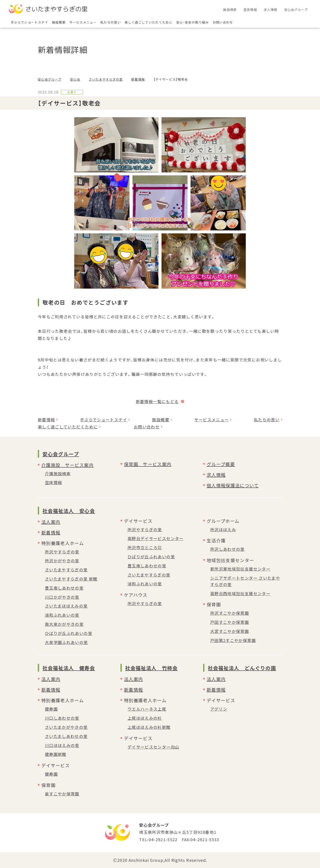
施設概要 (161, 420)
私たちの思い (267, 420)
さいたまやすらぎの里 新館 (71, 579)
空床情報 (53, 482)
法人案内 (51, 522)
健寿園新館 (56, 754)
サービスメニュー (211, 420)
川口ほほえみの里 (62, 745)
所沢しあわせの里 (227, 549)
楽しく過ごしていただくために (68, 427)
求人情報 (216, 475)
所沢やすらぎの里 (62, 552)
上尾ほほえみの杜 (145, 718)
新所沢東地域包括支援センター (240, 569)
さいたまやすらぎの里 (106, 79)
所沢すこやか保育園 (230, 613)
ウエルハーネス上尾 (147, 709)
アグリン (219, 709)
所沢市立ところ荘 (145, 547)
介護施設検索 (58, 474)
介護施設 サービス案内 (67, 465)
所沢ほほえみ (223, 529)
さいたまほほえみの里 (66, 606)
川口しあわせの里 (62, 718)
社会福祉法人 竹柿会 (151, 668)
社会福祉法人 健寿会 (69, 668)
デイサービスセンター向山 (153, 747)
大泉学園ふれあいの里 (66, 642)
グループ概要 (221, 464)
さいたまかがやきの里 (66, 727)
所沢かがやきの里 (62, 561)
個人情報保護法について (233, 485)
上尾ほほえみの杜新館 (149, 727)
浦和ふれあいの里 (62, 615)
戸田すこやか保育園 (230, 622)
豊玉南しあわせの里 (64, 588)
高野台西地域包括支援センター (240, 593)
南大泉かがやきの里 (64, 624)
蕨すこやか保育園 (62, 794)
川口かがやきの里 (62, 597)
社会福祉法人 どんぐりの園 (242, 668)
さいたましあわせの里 (66, 736)
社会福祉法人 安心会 (69, 511)
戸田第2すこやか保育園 (233, 640)
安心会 (75, 79)
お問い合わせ (147, 427)
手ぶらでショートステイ (104, 420)
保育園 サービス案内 (148, 464)
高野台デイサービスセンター (156, 538)
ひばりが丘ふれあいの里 (69, 633)
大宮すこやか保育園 (230, 631)
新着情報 (138, 79)
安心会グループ (50, 79)
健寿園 (51, 709)
